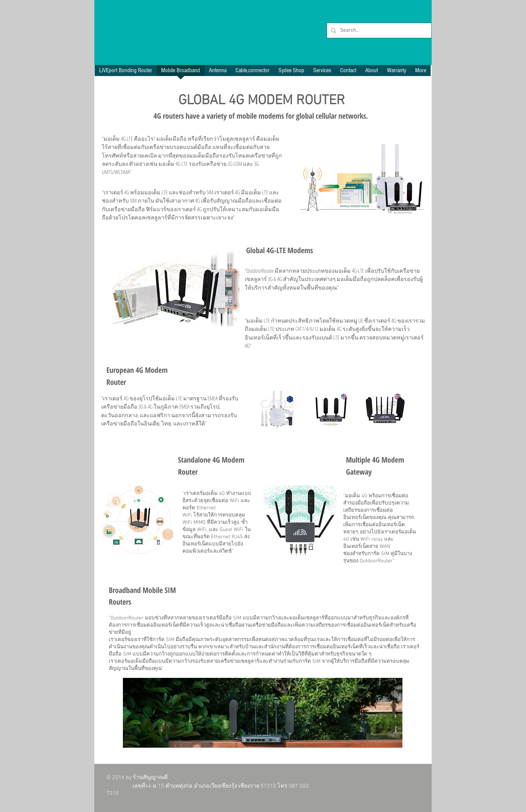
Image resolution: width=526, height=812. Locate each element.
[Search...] (378, 30)
